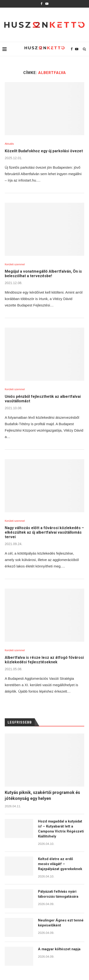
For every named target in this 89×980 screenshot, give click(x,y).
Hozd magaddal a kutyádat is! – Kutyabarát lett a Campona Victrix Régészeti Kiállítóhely (61, 829)
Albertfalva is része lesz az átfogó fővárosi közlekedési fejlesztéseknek (44, 660)
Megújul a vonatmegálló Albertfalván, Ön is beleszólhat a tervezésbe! (43, 274)
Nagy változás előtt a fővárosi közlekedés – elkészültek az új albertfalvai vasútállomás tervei (44, 532)
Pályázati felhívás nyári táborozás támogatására (58, 894)
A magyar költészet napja (59, 949)
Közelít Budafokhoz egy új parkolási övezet (44, 151)
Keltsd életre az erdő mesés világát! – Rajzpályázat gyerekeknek (60, 864)
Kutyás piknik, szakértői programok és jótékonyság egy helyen (42, 795)
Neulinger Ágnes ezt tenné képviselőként (61, 923)
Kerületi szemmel (15, 264)
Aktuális (9, 144)
